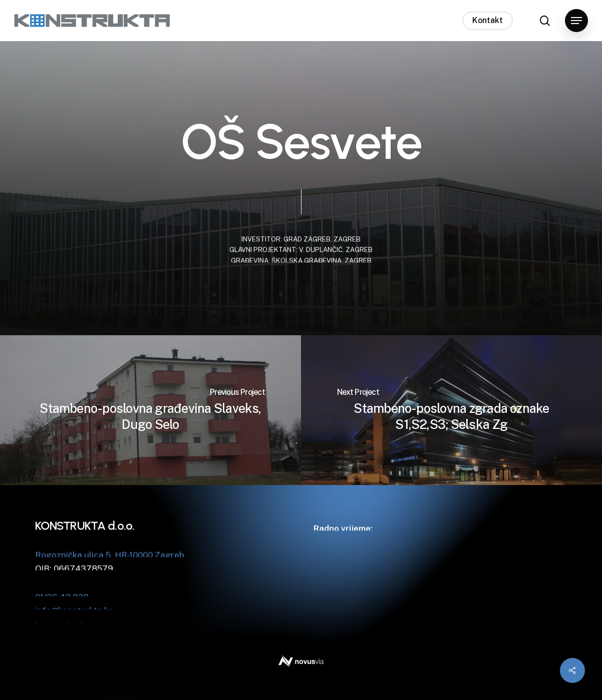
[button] (576, 21)
